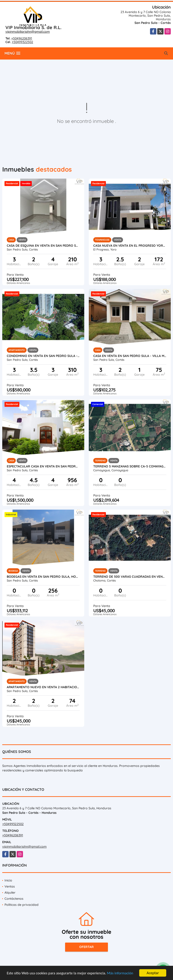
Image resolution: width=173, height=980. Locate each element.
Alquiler (10, 893)
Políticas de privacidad (22, 905)
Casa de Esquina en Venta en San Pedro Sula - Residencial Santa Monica (43, 246)
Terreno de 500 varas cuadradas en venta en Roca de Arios (130, 577)
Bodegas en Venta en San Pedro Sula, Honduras (43, 577)
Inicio (8, 880)
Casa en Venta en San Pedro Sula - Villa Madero (130, 356)
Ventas (10, 886)
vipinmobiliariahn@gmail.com (28, 32)
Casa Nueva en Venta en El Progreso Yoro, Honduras (130, 246)
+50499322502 (22, 42)
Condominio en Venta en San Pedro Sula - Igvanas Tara (43, 356)
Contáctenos (14, 899)
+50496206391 (22, 38)
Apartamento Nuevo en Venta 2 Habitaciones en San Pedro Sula (43, 687)
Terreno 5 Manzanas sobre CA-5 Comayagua (130, 466)
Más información (120, 973)
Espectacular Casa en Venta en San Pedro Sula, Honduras (43, 466)
